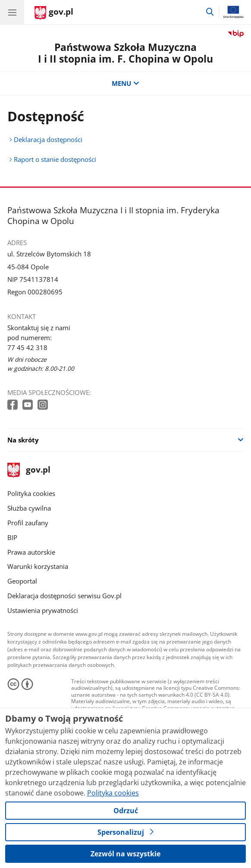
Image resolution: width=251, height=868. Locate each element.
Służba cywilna (29, 508)
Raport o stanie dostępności (55, 159)
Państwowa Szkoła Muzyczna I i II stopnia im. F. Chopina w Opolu (125, 53)
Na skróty (23, 440)
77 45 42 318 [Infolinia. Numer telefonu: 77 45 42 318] (27, 348)
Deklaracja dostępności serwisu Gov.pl (64, 596)
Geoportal (22, 581)
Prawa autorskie (31, 552)
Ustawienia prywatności (43, 611)
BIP (12, 538)
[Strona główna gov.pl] (54, 13)
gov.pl (29, 470)
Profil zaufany (28, 523)
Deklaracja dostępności (48, 140)
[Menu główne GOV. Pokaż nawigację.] (12, 12)
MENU (125, 84)
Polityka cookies (31, 494)
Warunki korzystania (38, 567)
